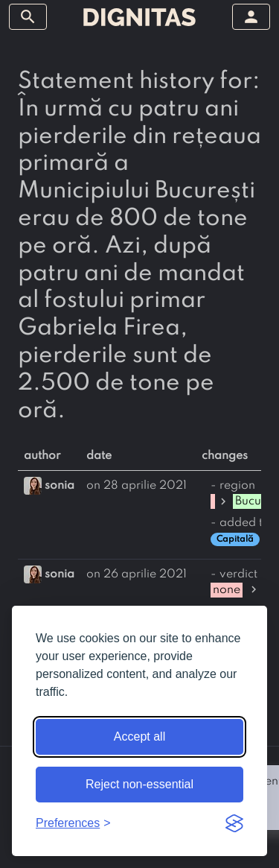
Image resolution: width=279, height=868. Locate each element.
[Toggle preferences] (73, 823)
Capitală (235, 539)
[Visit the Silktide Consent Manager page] (234, 823)
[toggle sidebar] (28, 17)
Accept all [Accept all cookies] (139, 736)
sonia (60, 486)
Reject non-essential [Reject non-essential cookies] (139, 784)
